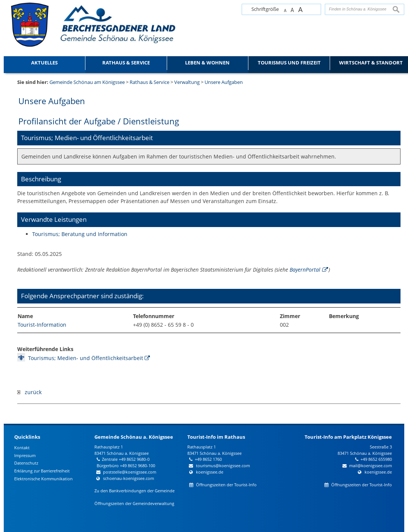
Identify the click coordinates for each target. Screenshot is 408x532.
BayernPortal (305, 270)
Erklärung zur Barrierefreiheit (42, 471)
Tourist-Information (42, 325)
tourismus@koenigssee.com (223, 465)
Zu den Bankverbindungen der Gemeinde (135, 491)
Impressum (25, 455)
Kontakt (22, 448)
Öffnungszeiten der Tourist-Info (226, 485)
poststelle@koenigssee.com (130, 472)
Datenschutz (26, 463)
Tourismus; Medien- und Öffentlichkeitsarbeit (86, 358)
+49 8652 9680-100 (137, 465)
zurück (29, 392)
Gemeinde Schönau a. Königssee (134, 437)
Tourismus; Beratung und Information (80, 234)
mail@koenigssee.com (371, 465)
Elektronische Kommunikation (43, 479)
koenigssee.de (210, 472)
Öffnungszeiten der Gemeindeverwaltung (134, 503)
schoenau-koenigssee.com (129, 478)
